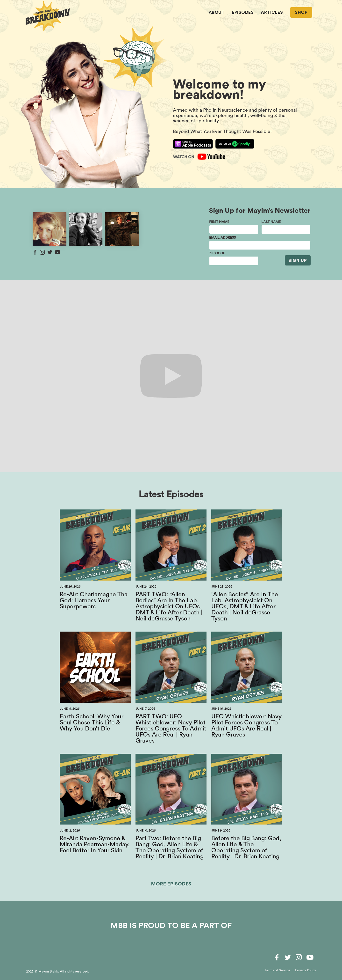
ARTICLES (272, 12)
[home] (48, 16)
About (217, 12)
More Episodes (171, 884)
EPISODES (243, 12)
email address (222, 238)
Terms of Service (278, 970)
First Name (219, 222)
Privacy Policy (306, 970)
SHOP (301, 12)
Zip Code (217, 253)
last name (271, 222)
